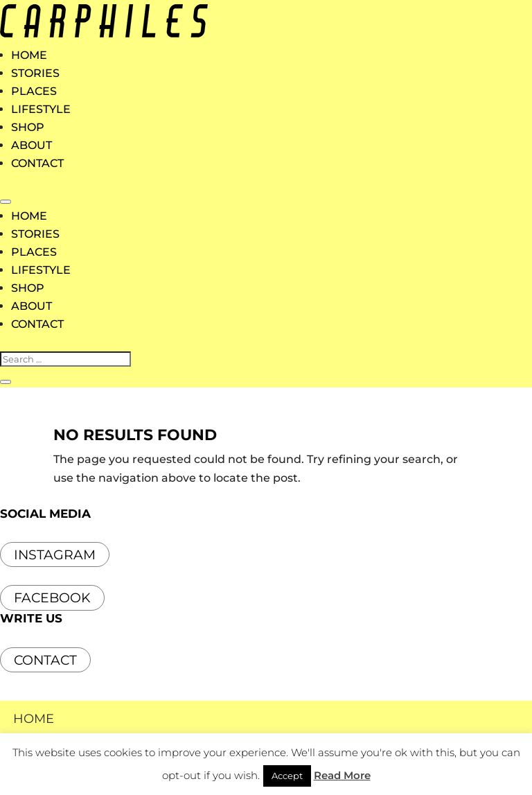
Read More (342, 775)
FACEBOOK (52, 598)
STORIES (35, 73)
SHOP (28, 127)
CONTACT (37, 163)
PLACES (34, 91)
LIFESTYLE (41, 109)
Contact (45, 660)
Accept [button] (287, 776)
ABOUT (32, 145)
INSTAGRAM (55, 555)
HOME (29, 55)
